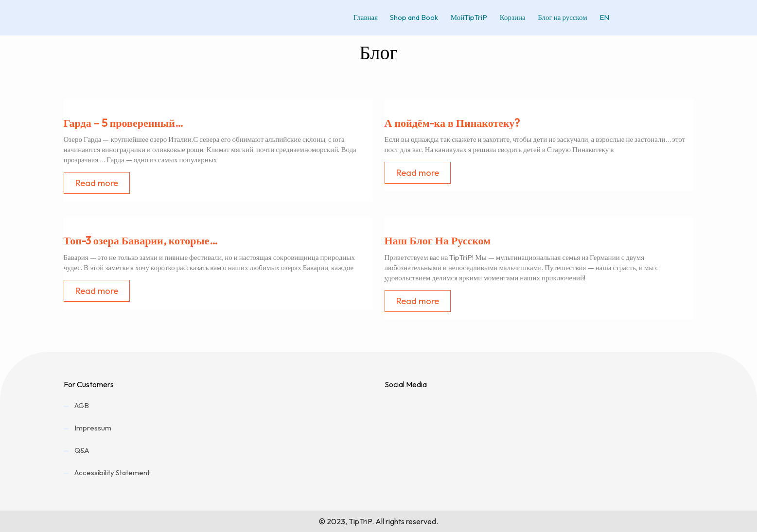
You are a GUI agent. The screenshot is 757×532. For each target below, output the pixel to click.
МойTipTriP (465, 17)
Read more (97, 183)
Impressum (93, 428)
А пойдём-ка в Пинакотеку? (452, 123)
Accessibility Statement (112, 472)
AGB (82, 405)
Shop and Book (408, 17)
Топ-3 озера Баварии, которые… (141, 240)
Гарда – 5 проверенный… (123, 123)
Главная (358, 17)
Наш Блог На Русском (438, 240)
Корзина (510, 17)
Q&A (82, 450)
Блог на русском (562, 17)
